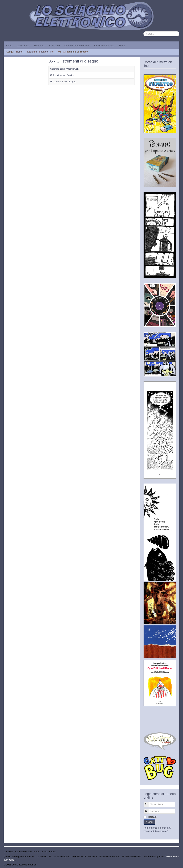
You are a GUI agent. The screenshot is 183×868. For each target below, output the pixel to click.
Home (9, 46)
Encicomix (39, 46)
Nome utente (148, 803)
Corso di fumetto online (77, 46)
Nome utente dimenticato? (157, 828)
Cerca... (143, 31)
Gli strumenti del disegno (63, 81)
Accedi (149, 822)
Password (148, 810)
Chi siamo (55, 46)
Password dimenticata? (156, 831)
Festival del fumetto (104, 46)
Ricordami (152, 817)
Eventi (122, 46)
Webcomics (23, 46)
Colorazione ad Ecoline (62, 75)
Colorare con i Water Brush (64, 69)
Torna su (175, 865)
